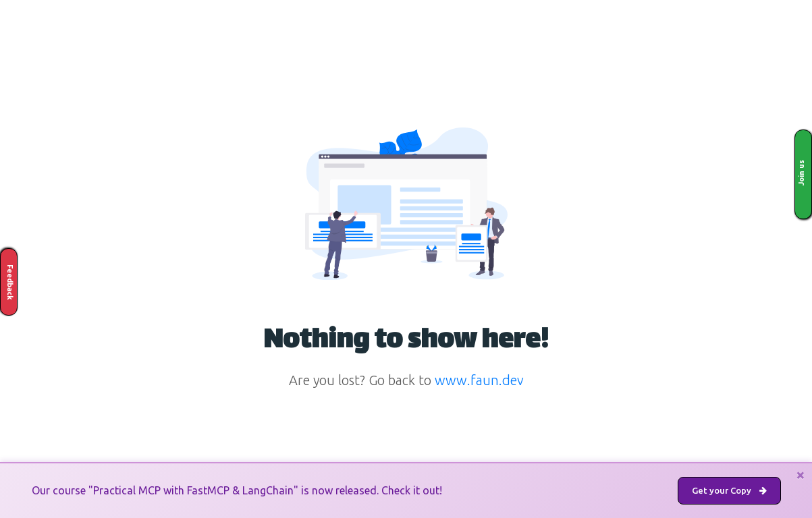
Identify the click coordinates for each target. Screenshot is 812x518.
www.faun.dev (479, 380)
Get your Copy (729, 490)
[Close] (801, 475)
